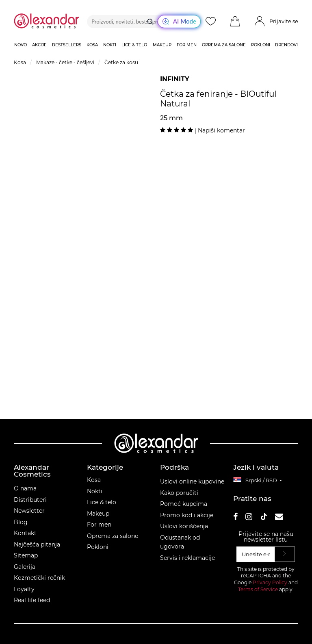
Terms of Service (258, 589)
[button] (235, 22)
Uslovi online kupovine (192, 481)
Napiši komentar (221, 130)
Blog (21, 522)
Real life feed (32, 600)
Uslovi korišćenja (184, 526)
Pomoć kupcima (184, 504)
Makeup (98, 514)
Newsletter (29, 511)
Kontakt (25, 533)
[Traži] (150, 22)
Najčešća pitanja (37, 544)
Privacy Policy (270, 582)
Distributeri (30, 500)
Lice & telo (102, 502)
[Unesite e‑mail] (256, 554)
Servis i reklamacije (187, 558)
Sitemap (26, 555)
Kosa (94, 480)
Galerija (25, 567)
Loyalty (24, 589)
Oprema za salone (113, 536)
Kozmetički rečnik (39, 578)
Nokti (95, 491)
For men (99, 525)
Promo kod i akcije (187, 515)
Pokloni (98, 547)
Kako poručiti (179, 493)
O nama (25, 488)
